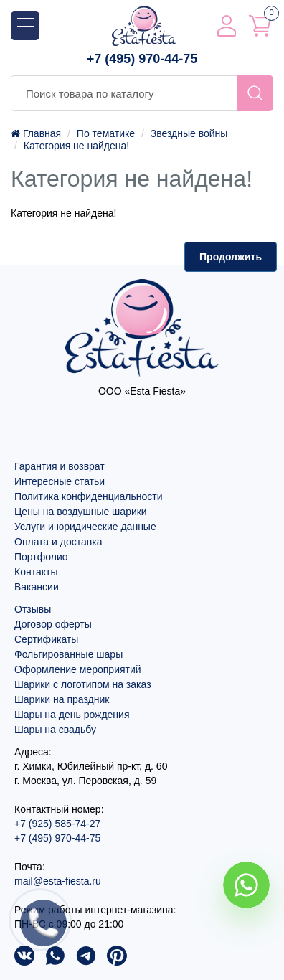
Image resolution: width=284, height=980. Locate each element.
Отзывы (33, 609)
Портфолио (41, 557)
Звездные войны (189, 133)
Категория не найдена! (76, 146)
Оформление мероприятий (78, 669)
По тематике (106, 133)
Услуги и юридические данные (85, 527)
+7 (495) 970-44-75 (142, 59)
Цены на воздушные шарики (81, 512)
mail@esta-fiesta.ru (58, 881)
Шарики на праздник (62, 699)
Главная (36, 133)
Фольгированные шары (68, 654)
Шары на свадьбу (55, 730)
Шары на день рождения (72, 715)
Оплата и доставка (58, 542)
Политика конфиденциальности (89, 496)
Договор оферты (53, 624)
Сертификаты (46, 639)
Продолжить (231, 257)
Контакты (36, 572)
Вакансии (37, 587)
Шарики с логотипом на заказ (83, 684)
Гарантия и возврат (60, 466)
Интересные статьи (60, 481)
